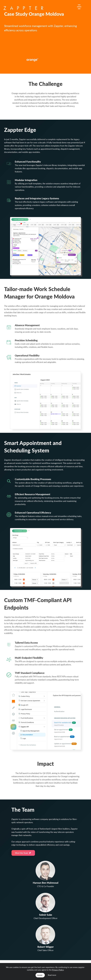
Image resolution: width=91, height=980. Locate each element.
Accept (40, 975)
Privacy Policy (58, 970)
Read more (52, 975)
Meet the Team (23, 853)
